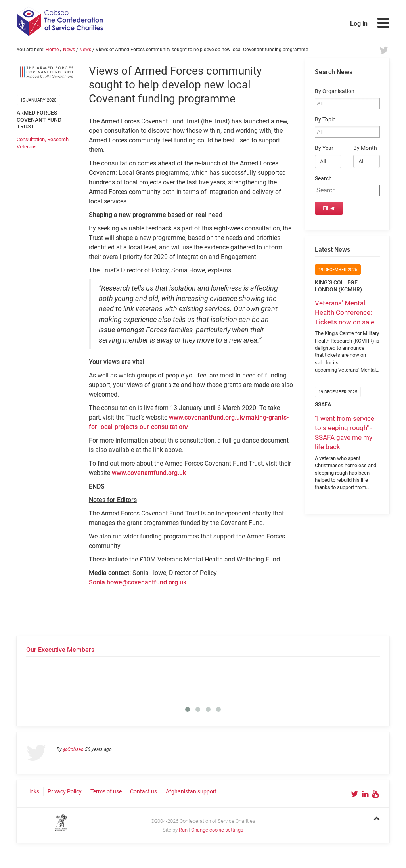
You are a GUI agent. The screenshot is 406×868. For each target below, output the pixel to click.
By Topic (325, 120)
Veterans (27, 147)
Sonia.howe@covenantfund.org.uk (138, 582)
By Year (324, 148)
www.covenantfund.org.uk (149, 473)
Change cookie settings (217, 830)
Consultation (31, 139)
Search (323, 179)
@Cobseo (73, 749)
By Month (365, 148)
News (69, 50)
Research (58, 139)
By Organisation (335, 91)
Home (52, 50)
